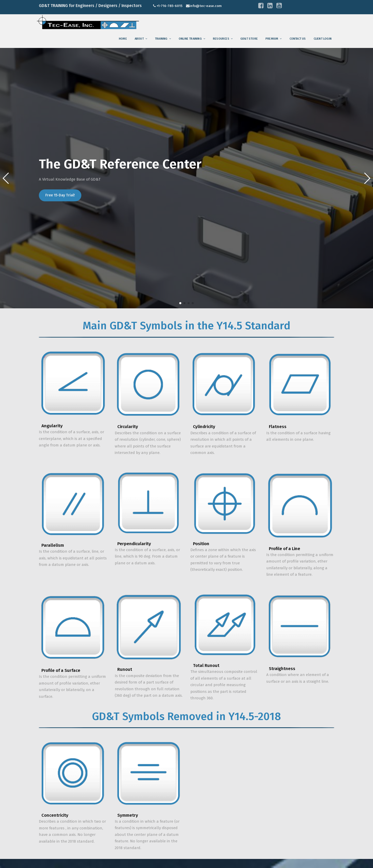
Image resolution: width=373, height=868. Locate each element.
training (161, 39)
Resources (221, 39)
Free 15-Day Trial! (60, 195)
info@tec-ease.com (206, 6)
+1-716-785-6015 (169, 6)
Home (123, 39)
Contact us (298, 39)
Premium (272, 39)
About (139, 39)
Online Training (190, 39)
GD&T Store (249, 39)
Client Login (323, 39)
